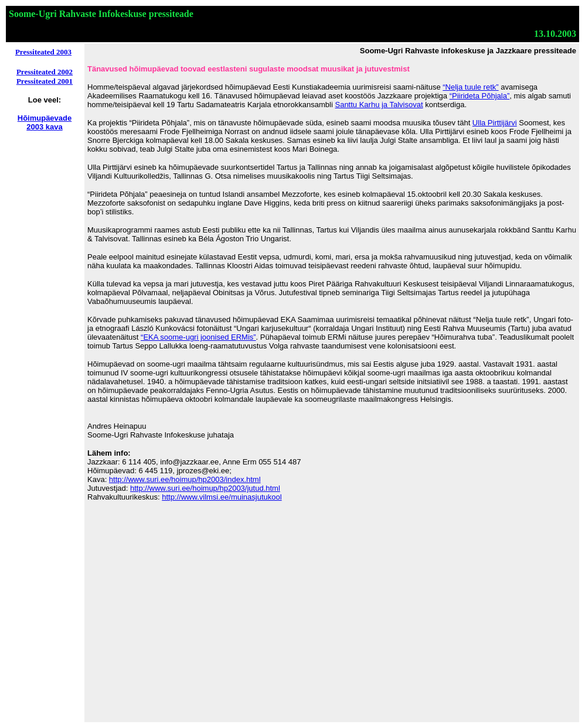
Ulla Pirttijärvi (495, 123)
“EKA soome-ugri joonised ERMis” (198, 337)
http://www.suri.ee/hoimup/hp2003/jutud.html (205, 488)
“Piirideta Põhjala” (480, 96)
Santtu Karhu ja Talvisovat (379, 105)
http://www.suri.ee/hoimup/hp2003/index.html (185, 479)
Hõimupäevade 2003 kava (45, 122)
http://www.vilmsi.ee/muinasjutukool (222, 497)
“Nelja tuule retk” (470, 87)
